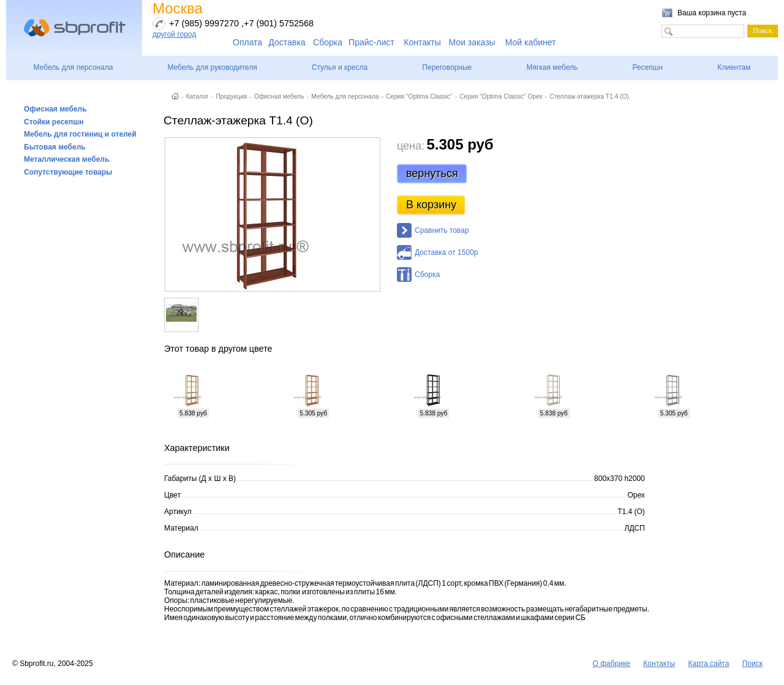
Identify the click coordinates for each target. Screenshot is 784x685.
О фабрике (611, 664)
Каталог (198, 97)
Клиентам (734, 67)
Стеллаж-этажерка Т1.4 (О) (589, 97)
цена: (411, 146)
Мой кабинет (531, 42)
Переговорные (447, 67)
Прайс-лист (371, 42)
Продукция (231, 97)
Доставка (287, 42)
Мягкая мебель (552, 67)
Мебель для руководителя (212, 67)
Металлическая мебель (66, 159)
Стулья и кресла (340, 67)
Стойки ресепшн (54, 122)
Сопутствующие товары (68, 172)
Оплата (247, 42)
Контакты (422, 42)
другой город (174, 34)
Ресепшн (647, 67)
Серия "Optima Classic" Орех (501, 97)
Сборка (328, 42)
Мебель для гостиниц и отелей (80, 134)
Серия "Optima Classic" (419, 97)
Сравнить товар (442, 230)
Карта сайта (709, 664)
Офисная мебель (55, 109)
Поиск (752, 664)
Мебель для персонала (73, 67)
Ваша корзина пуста (712, 13)
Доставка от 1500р (446, 252)
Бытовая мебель (55, 147)
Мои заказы (472, 42)
